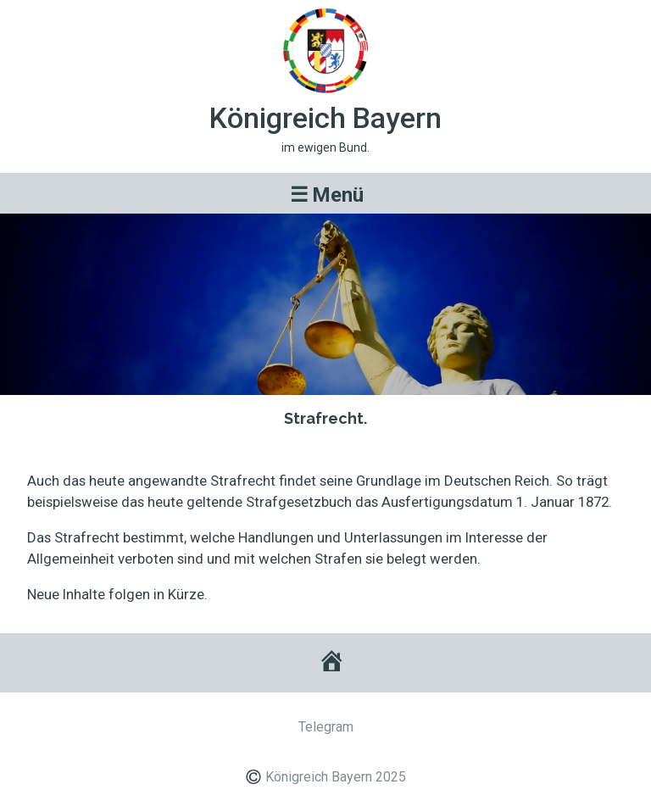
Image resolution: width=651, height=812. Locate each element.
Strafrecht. (325, 418)
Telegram (326, 727)
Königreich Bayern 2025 (336, 777)
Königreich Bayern (325, 118)
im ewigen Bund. (325, 147)
